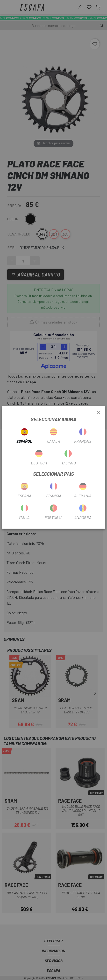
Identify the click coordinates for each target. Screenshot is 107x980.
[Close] (99, 413)
